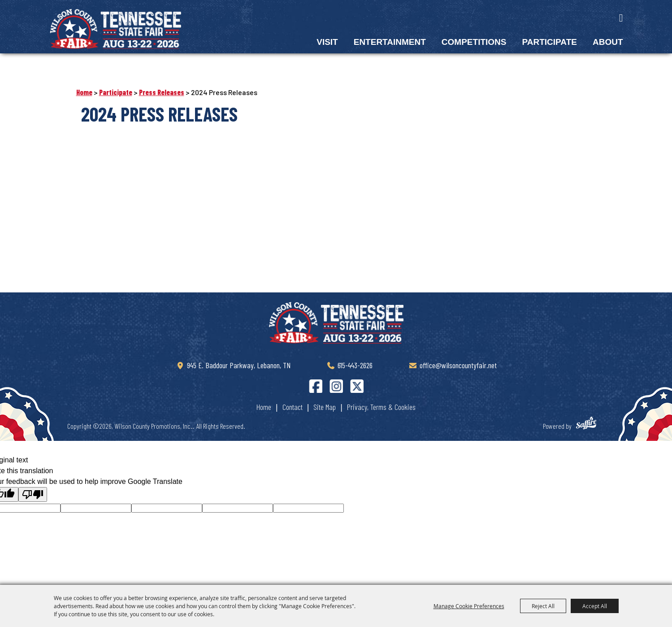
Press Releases (162, 90)
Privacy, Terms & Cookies (381, 405)
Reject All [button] (543, 606)
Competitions (474, 42)
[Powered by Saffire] (590, 422)
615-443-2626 (355, 363)
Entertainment (390, 42)
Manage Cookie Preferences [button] (469, 606)
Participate (549, 42)
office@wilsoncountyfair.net (458, 363)
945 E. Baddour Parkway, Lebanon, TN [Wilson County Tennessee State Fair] (239, 363)
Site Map (325, 405)
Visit (327, 42)
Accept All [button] (595, 606)
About (608, 42)
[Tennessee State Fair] (336, 321)
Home (84, 90)
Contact (293, 405)
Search (621, 18)
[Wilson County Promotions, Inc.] (117, 29)
